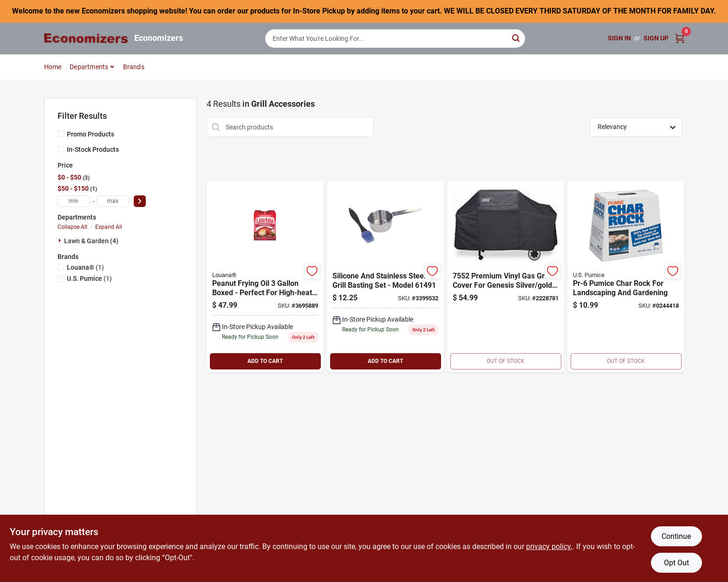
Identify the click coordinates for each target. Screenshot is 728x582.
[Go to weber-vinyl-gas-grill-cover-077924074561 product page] (506, 277)
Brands (134, 67)
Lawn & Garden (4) (91, 241)
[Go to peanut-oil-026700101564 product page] (265, 277)
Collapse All (72, 227)
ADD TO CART (265, 361)
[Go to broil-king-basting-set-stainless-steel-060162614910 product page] (385, 277)
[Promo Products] (61, 134)
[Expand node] (61, 240)
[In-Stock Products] (61, 149)
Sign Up (656, 38)
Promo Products (91, 134)
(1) (85, 267)
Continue (676, 536)
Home (53, 67)
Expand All (109, 227)
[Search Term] (395, 39)
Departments (89, 67)
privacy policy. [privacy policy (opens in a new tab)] (549, 546)
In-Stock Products (93, 149)
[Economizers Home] (86, 38)
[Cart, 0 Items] (680, 38)
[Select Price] (140, 201)
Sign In (619, 38)
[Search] (517, 38)
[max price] (113, 201)
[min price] (74, 201)
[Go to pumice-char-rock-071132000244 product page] (626, 277)
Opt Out (676, 563)
